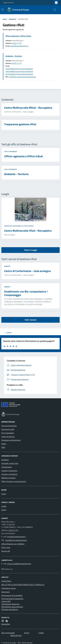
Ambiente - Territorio (14, 56)
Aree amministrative (9, 426)
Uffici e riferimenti (11, 152)
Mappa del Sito (16, 635)
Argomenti (12, 19)
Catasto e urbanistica (9, 471)
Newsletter (6, 624)
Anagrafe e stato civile (10, 463)
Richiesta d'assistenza (10, 609)
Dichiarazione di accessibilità (12, 595)
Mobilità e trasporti (8, 478)
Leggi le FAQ (6, 601)
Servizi (27, 633)
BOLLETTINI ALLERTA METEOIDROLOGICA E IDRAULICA (23, 585)
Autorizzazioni (7, 467)
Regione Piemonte (9, 3)
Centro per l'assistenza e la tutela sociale (19, 226)
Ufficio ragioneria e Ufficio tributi (18, 36)
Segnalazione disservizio (10, 604)
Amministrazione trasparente (12, 599)
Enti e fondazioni (8, 433)
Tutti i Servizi (30, 320)
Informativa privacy (9, 588)
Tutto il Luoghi (31, 250)
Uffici (3, 447)
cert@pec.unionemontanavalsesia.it (22, 77)
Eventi (4, 510)
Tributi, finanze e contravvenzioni (14, 481)
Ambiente (7, 266)
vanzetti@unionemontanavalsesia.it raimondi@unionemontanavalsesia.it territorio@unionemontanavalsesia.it (19, 71)
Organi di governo (8, 437)
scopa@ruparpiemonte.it (19, 46)
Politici (4, 444)
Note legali (5, 592)
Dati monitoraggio (8, 633)
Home (5, 19)
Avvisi (4, 494)
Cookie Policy (6, 581)
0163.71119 (17, 43)
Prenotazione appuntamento (12, 607)
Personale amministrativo (11, 440)
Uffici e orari (6, 547)
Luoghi (4, 506)
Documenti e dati (8, 429)
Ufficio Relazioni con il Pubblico (13, 544)
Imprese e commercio (9, 474)
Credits (41, 633)
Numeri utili (6, 551)
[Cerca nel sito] (54, 10)
